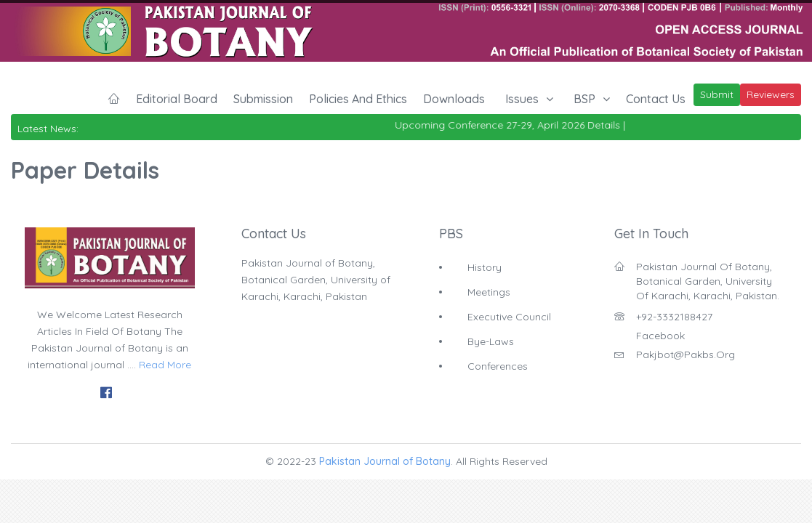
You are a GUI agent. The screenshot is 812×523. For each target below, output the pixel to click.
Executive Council (509, 317)
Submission (263, 99)
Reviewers (771, 94)
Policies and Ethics (358, 99)
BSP (584, 99)
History (485, 267)
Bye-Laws (491, 341)
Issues (522, 99)
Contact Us (656, 99)
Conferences (498, 366)
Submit (717, 94)
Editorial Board (177, 99)
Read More (165, 365)
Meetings (489, 292)
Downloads (454, 99)
